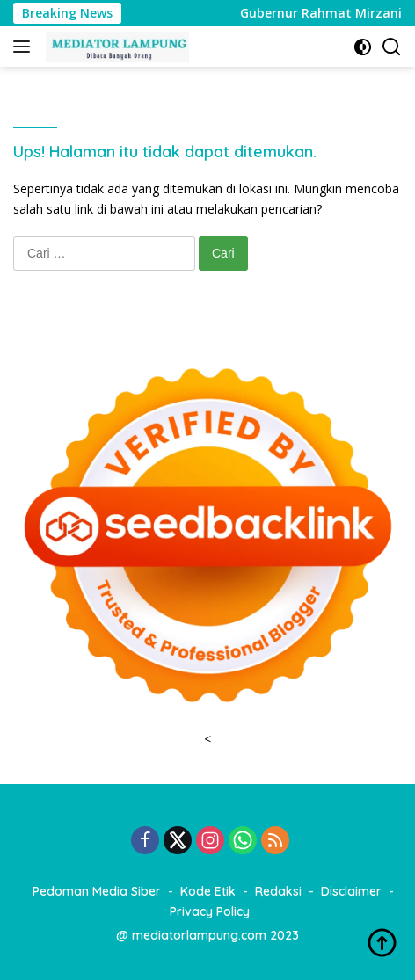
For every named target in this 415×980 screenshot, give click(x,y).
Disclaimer (351, 891)
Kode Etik (208, 891)
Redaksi (278, 891)
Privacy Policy (210, 911)
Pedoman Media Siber (97, 891)
